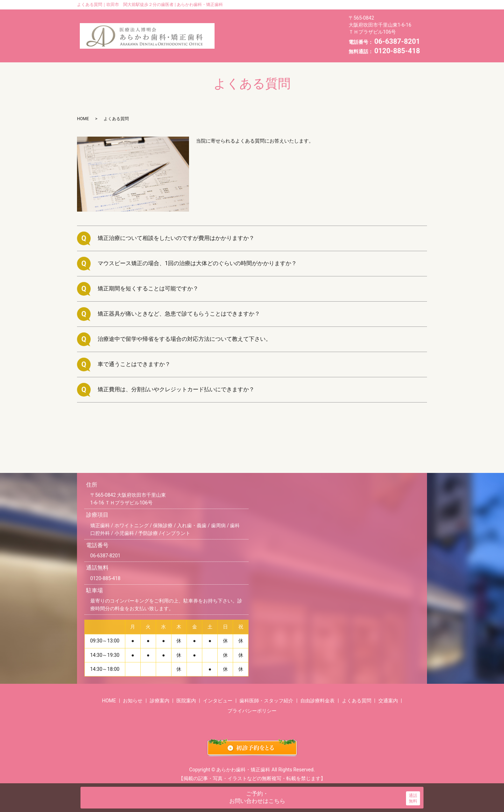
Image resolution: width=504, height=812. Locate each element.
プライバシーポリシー (252, 700)
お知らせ (265, 15)
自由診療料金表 (316, 35)
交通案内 (282, 46)
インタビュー (276, 25)
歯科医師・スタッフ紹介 (254, 35)
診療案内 (301, 15)
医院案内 (236, 25)
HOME (233, 15)
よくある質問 (241, 46)
